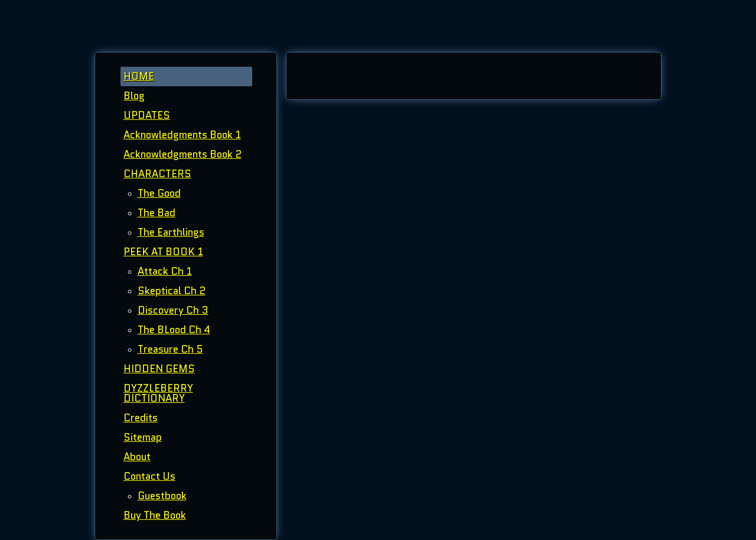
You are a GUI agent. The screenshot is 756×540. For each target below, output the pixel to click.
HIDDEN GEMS (159, 369)
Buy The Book (155, 515)
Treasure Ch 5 (170, 349)
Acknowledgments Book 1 (182, 135)
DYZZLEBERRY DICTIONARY (158, 393)
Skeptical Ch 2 (172, 291)
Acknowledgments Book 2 (183, 154)
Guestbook (162, 496)
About (137, 457)
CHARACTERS (157, 174)
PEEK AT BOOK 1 (163, 252)
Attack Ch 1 (165, 271)
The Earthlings (171, 232)
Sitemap (143, 437)
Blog (134, 96)
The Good (159, 193)
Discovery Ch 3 (173, 310)
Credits (141, 418)
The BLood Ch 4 (174, 330)
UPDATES (147, 115)
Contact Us (149, 476)
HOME (139, 76)
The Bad (157, 213)
